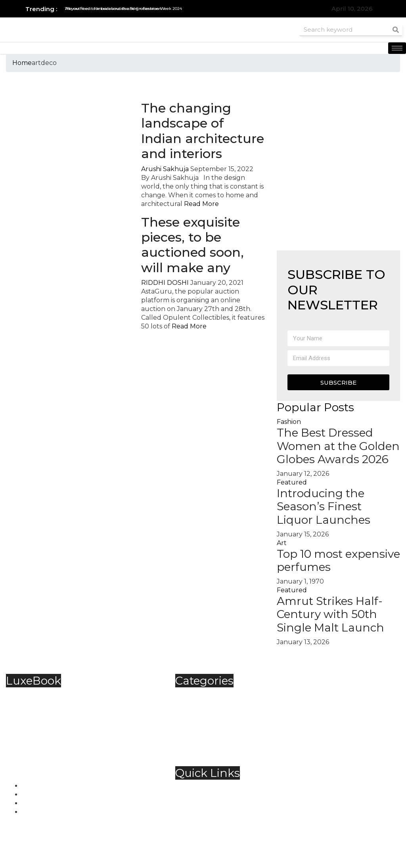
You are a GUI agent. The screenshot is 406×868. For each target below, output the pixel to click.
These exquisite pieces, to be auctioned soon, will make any (192, 245)
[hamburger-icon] (397, 48)
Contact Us (209, 796)
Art (282, 543)
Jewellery (207, 721)
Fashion (289, 422)
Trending (206, 756)
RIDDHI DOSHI (165, 283)
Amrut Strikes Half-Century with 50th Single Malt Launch (330, 614)
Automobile (210, 695)
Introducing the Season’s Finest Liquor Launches (325, 506)
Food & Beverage (218, 712)
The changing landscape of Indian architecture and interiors (203, 131)
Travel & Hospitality (221, 747)
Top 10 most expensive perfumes (338, 561)
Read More (201, 204)
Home (22, 63)
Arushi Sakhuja (165, 169)
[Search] (396, 30)
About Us (206, 787)
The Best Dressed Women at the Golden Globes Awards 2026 (338, 446)
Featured (292, 482)
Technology (210, 738)
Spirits (201, 730)
